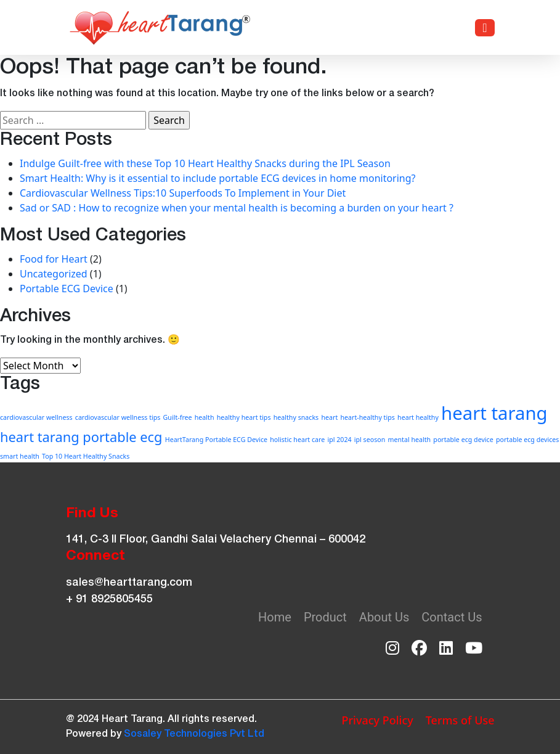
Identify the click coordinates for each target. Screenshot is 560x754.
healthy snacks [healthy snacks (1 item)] (296, 417)
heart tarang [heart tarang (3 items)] (494, 413)
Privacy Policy (377, 720)
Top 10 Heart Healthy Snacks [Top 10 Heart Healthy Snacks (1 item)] (86, 456)
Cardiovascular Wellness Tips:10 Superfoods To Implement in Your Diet (183, 193)
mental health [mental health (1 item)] (410, 440)
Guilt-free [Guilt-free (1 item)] (178, 417)
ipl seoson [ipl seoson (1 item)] (370, 440)
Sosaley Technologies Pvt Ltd (194, 734)
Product (325, 617)
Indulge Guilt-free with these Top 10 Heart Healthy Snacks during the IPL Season (205, 163)
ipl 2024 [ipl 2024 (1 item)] (339, 440)
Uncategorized (54, 274)
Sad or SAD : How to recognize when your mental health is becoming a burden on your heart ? (237, 208)
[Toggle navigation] (485, 28)
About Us (384, 617)
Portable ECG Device (67, 289)
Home (275, 617)
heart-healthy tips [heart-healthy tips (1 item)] (367, 417)
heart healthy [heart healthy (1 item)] (418, 417)
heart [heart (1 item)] (329, 417)
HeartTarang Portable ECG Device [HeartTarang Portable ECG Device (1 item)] (216, 440)
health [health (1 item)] (205, 417)
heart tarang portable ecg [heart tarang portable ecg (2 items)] (81, 437)
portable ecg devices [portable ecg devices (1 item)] (528, 440)
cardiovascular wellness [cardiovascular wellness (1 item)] (36, 417)
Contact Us (452, 617)
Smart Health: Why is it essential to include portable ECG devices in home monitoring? (218, 178)
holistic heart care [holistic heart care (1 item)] (297, 440)
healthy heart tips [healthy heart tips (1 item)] (244, 417)
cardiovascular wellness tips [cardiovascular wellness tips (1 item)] (118, 417)
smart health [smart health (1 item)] (20, 456)
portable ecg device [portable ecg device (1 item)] (463, 440)
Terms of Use (460, 720)
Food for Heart (54, 259)
